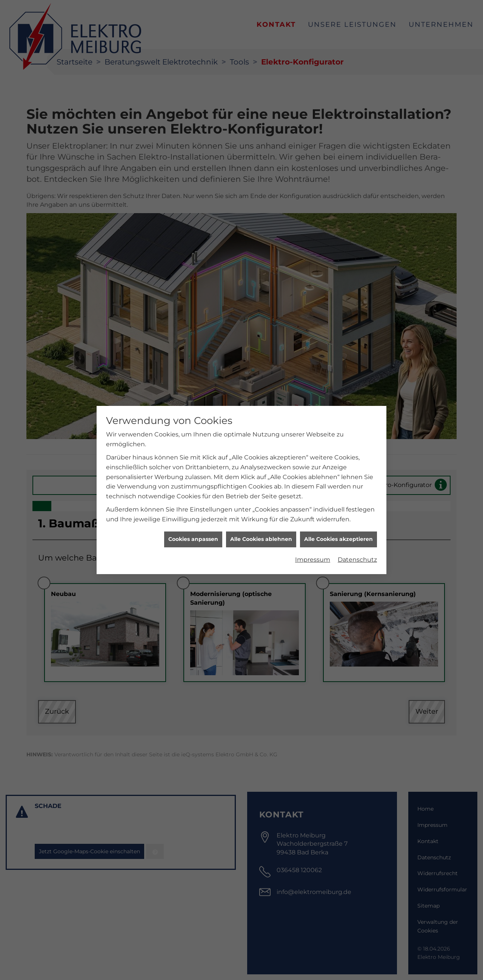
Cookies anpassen (193, 483)
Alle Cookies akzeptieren (338, 483)
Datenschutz (357, 503)
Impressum (313, 503)
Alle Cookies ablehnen (261, 483)
